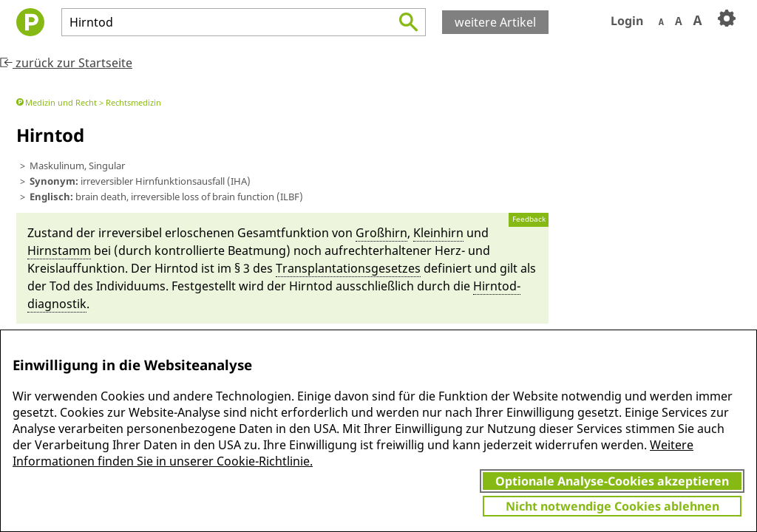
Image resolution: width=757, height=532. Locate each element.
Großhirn (381, 233)
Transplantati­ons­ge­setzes (348, 268)
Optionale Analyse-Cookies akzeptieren (612, 481)
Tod (60, 286)
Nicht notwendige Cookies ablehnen (612, 506)
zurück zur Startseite (66, 63)
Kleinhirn (438, 233)
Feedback (529, 219)
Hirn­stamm (59, 250)
